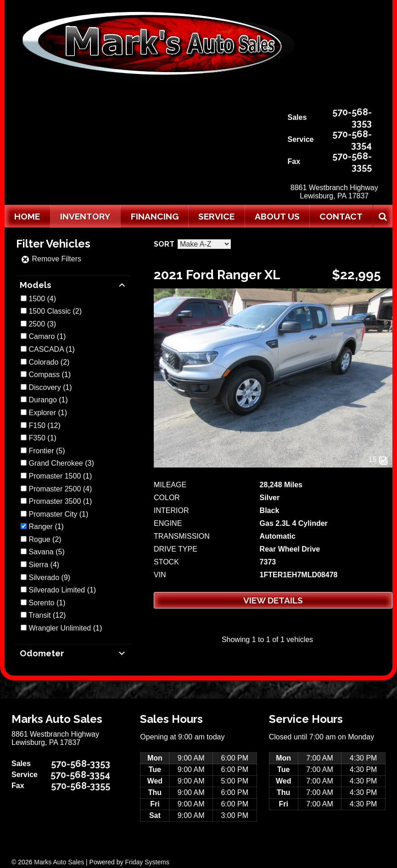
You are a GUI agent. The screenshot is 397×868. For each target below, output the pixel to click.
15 (378, 459)
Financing (155, 216)
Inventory (85, 216)
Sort (164, 244)
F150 (37, 426)
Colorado (43, 362)
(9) (49, 578)
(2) (55, 311)
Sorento (41, 603)
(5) (47, 451)
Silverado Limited (57, 590)
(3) (42, 324)
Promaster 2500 (55, 489)
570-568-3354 (352, 140)
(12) (44, 426)
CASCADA (46, 349)
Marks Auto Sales (59, 862)
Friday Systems (147, 862)
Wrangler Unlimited (60, 628)
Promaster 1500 (55, 476)
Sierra (38, 565)
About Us (277, 216)
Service (216, 216)
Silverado (44, 578)
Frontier (41, 451)
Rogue (39, 539)
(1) (47, 336)
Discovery (45, 387)
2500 (37, 324)
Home (27, 216)
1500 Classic (50, 311)
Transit (39, 615)
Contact (341, 216)
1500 (37, 299)
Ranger (40, 527)
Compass (44, 375)
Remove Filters (51, 259)
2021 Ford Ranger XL (217, 275)
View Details (273, 600)
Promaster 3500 (55, 501)
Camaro (42, 336)
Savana (41, 552)
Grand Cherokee (56, 463)
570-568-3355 (352, 162)
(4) (42, 299)
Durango (42, 400)
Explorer (42, 413)
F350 (37, 438)
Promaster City (53, 514)
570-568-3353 (352, 118)
